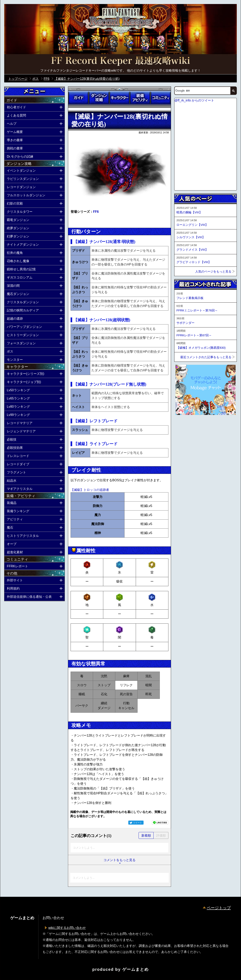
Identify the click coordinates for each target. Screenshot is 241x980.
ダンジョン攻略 (99, 98)
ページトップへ (184, 426)
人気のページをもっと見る (213, 271)
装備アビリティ (140, 98)
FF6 (96, 212)
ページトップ (219, 908)
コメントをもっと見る (119, 860)
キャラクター (119, 98)
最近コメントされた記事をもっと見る (206, 357)
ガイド (78, 98)
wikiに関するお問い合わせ (67, 928)
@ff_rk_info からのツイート (194, 100)
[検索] (202, 91)
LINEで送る (160, 823)
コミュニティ (161, 98)
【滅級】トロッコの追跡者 (90, 490)
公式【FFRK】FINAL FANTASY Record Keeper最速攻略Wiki (120, 61)
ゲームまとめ (136, 969)
